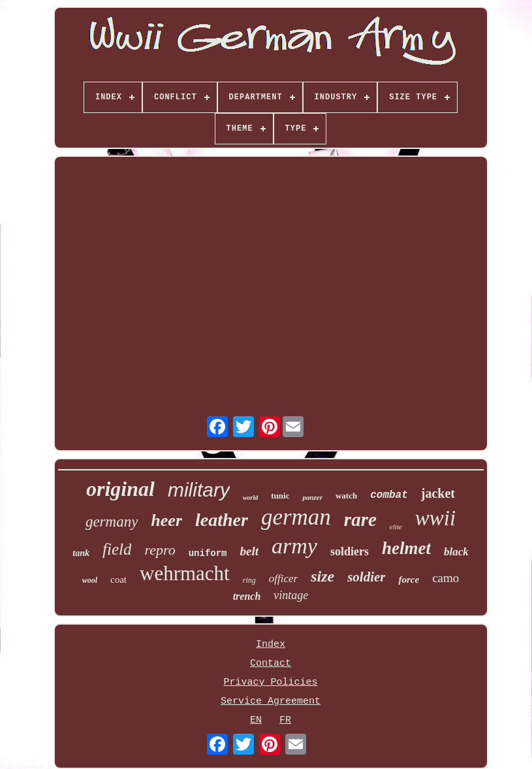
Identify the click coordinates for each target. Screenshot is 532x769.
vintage (291, 595)
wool (90, 580)
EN (256, 720)
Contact (271, 663)
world (250, 498)
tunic (280, 496)
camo (446, 578)
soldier (366, 577)
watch (346, 496)
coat (118, 580)
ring (249, 580)
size (322, 576)
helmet (406, 548)
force (409, 580)
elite (396, 527)
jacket (438, 493)
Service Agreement (271, 701)
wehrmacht (185, 573)
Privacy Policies (270, 682)
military (199, 490)
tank (81, 553)
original (120, 489)
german (296, 517)
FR (285, 720)
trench (247, 596)
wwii (435, 518)
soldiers (350, 551)
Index (271, 645)
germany (112, 522)
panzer (312, 497)
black (456, 552)
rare (360, 519)
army (294, 546)
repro (160, 550)
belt (250, 551)
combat (389, 495)
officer (283, 579)
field (117, 549)
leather (222, 520)
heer (166, 520)
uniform (208, 553)
